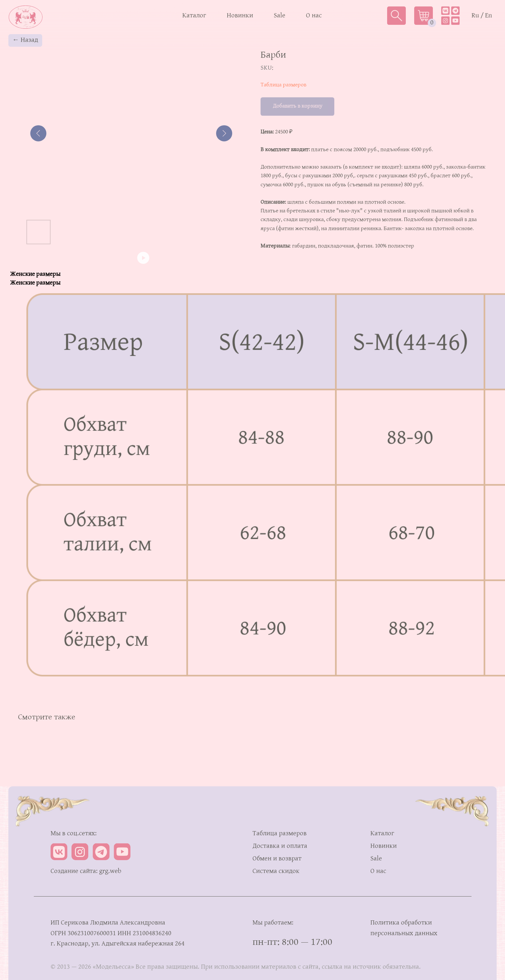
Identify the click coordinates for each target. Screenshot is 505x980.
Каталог (194, 16)
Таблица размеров (283, 85)
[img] (455, 11)
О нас (314, 16)
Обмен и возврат (277, 859)
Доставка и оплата (280, 846)
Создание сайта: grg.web (86, 871)
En (489, 16)
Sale (280, 16)
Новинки (240, 16)
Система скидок (276, 871)
